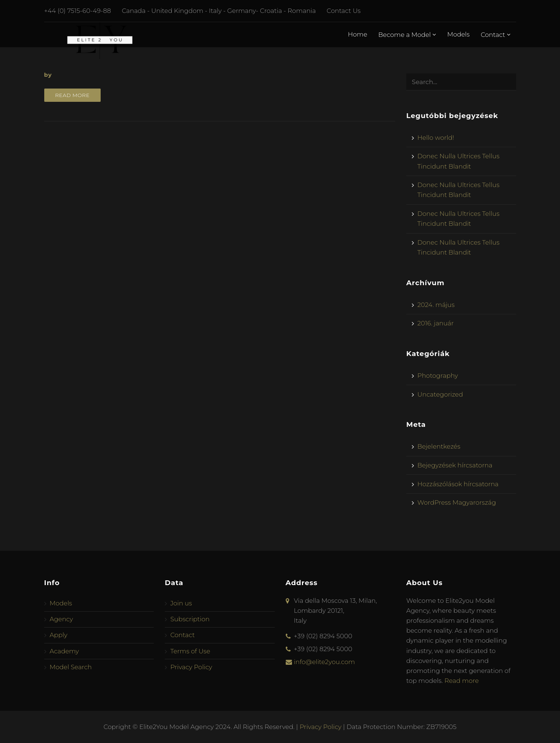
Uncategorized (440, 394)
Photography (438, 376)
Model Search (71, 667)
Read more (73, 95)
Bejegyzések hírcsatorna (455, 465)
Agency (61, 619)
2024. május (436, 305)
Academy (65, 651)
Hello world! (436, 138)
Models (458, 34)
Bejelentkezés (439, 446)
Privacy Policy (191, 667)
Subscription (190, 619)
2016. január (436, 323)
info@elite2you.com (324, 662)
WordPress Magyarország (457, 502)
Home (357, 34)
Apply (59, 635)
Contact (496, 34)
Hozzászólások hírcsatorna (458, 484)
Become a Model (407, 34)
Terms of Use (190, 651)
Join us (181, 603)
